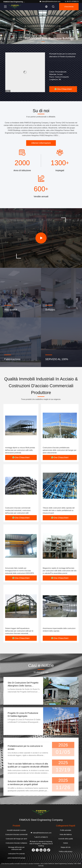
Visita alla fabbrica (66, 834)
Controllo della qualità (66, 839)
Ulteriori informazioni (41, 143)
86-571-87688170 (72, 1)
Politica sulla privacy (66, 852)
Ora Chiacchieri (63, 89)
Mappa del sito (66, 847)
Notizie (66, 843)
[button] (39, 42)
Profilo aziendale (66, 830)
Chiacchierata (69, 7)
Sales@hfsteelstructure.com (50, 1)
